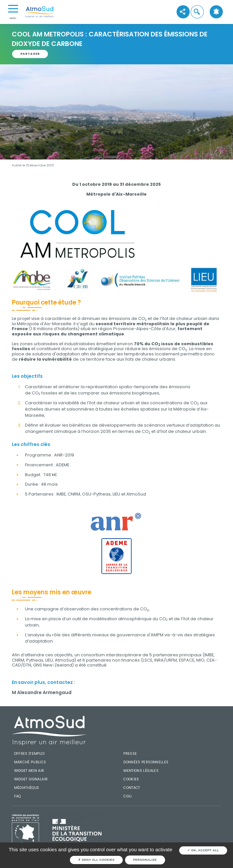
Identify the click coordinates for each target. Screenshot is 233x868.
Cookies (131, 779)
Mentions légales (141, 771)
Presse (130, 754)
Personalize (145, 860)
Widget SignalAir (31, 779)
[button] (197, 12)
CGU (127, 796)
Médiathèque (27, 788)
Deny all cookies (96, 860)
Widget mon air (29, 771)
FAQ (18, 796)
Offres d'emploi (29, 754)
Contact (132, 788)
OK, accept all (203, 850)
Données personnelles (146, 762)
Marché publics (30, 762)
